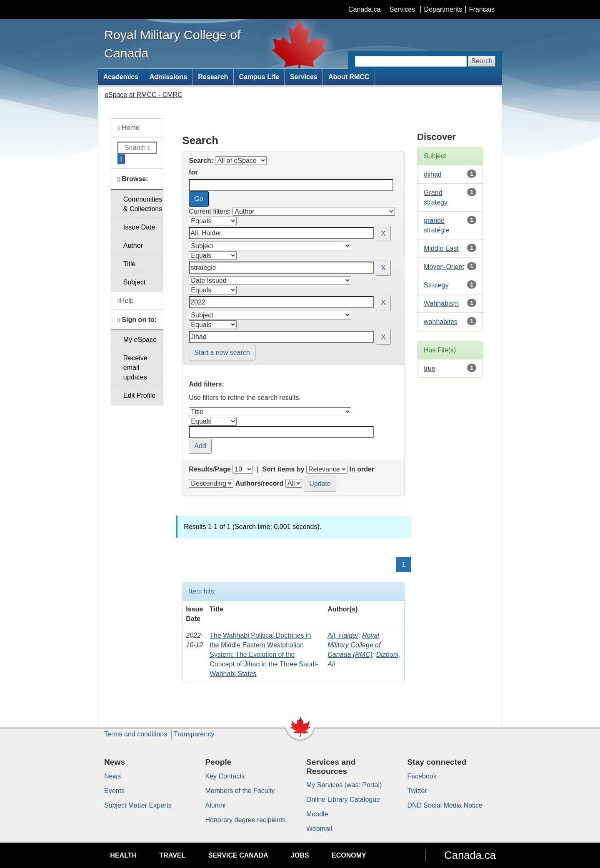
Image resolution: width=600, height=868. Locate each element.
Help (126, 301)
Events (114, 791)
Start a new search (222, 353)
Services (402, 9)
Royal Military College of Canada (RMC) (354, 645)
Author (133, 246)
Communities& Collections (143, 204)
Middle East (441, 248)
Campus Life (259, 77)
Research (213, 77)
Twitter (417, 791)
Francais (482, 9)
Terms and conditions (136, 734)
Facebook (422, 776)
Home (129, 128)
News (112, 776)
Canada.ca (364, 9)
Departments (443, 9)
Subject (134, 282)
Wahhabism (441, 303)
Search (482, 61)
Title (130, 264)
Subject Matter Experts (138, 805)
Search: (201, 161)
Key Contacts (225, 776)
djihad (433, 174)
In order (362, 469)
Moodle (317, 814)
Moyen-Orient (444, 267)
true (430, 368)
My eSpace (140, 340)
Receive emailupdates (135, 368)
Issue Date (139, 227)
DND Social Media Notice (445, 805)
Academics (121, 77)
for (193, 172)
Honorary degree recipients (246, 820)
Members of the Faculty (240, 791)
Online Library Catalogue (343, 799)
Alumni (216, 805)
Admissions (168, 77)
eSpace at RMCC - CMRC (144, 95)
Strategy (436, 285)
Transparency (194, 734)
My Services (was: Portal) (344, 785)
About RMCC (349, 77)
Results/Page (210, 469)
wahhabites (441, 322)
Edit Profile (139, 395)
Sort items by (283, 469)
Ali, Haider (343, 635)
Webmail (319, 829)
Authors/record (260, 483)
